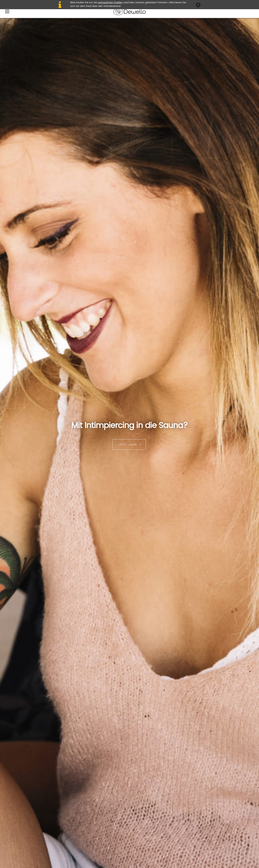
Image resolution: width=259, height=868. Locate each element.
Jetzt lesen (128, 445)
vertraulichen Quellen (110, 3)
